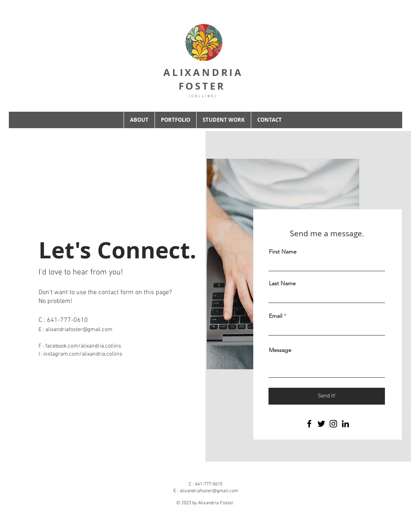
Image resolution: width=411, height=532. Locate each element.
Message (280, 350)
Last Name (282, 283)
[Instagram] (333, 424)
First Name (283, 252)
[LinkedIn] (345, 424)
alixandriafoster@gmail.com (79, 330)
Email (276, 316)
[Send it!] (327, 396)
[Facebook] (309, 424)
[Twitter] (321, 424)
